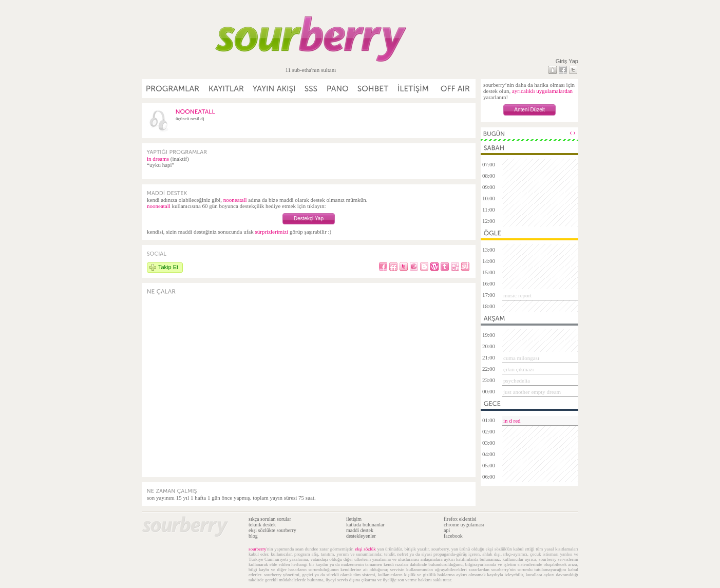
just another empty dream (532, 392)
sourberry (258, 549)
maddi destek (360, 530)
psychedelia (517, 381)
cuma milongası (521, 358)
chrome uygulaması (464, 525)
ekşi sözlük (365, 549)
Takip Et (168, 267)
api (447, 530)
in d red (512, 421)
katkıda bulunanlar (365, 525)
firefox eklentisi (460, 519)
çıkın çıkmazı (519, 369)
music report (517, 295)
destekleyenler (361, 536)
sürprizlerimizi (271, 232)
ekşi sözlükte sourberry (272, 530)
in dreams (158, 159)
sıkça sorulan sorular (270, 519)
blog (253, 536)
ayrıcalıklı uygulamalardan (542, 91)
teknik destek (262, 525)
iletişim (354, 519)
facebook (453, 536)
